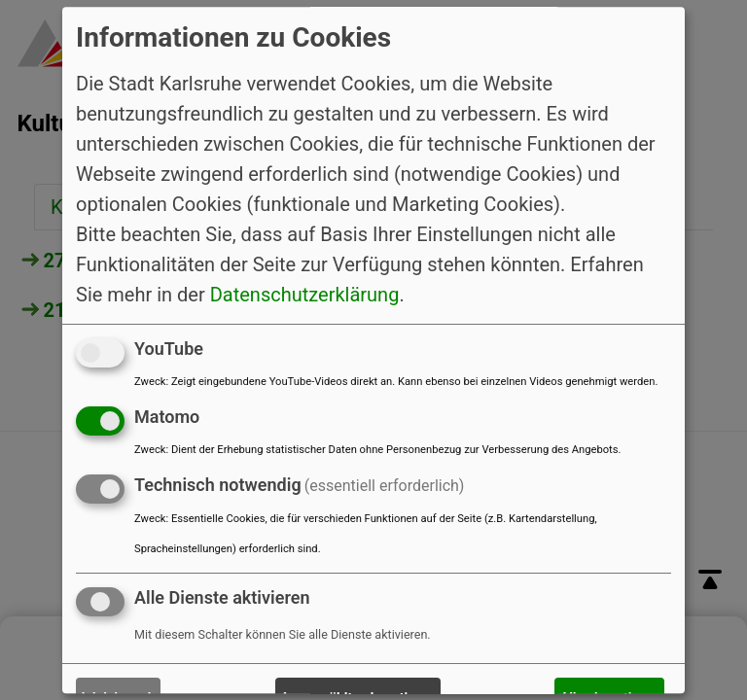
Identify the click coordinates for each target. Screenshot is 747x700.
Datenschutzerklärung (305, 295)
